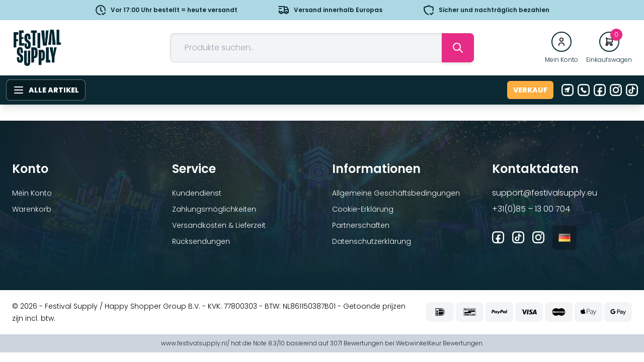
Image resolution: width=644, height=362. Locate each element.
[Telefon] (584, 90)
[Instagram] (616, 90)
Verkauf (530, 90)
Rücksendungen (201, 241)
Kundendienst (197, 193)
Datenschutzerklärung (372, 241)
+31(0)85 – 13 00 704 (531, 209)
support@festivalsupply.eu (545, 193)
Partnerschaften (361, 225)
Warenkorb (32, 209)
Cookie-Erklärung (363, 209)
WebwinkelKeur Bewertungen (439, 343)
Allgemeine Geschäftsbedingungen (396, 193)
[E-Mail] (568, 90)
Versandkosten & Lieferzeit (219, 225)
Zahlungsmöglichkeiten (214, 209)
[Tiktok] (632, 90)
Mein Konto (32, 193)
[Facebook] (600, 90)
